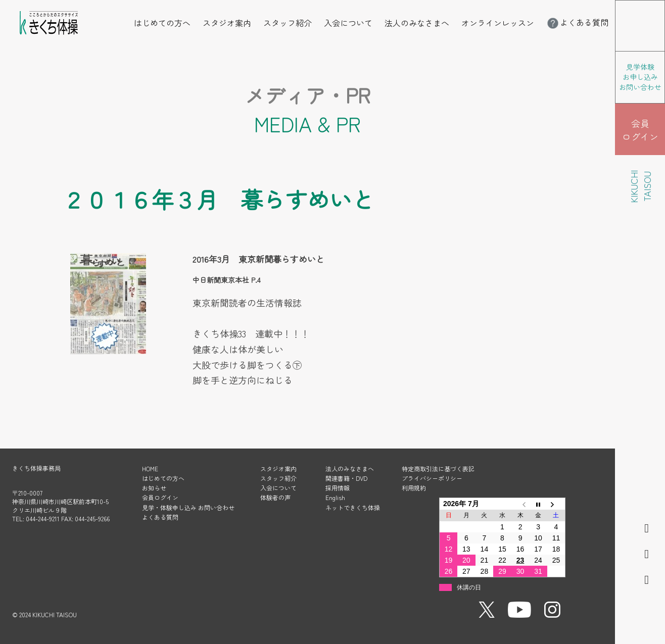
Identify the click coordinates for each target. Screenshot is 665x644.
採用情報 (338, 488)
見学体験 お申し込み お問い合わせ (640, 77)
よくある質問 (577, 22)
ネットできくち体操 (353, 507)
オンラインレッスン (498, 23)
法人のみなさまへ (417, 23)
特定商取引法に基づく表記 (438, 468)
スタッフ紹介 (288, 23)
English (335, 497)
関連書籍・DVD (346, 478)
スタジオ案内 (227, 23)
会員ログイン (160, 497)
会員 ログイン (640, 130)
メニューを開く (665, 7)
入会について (348, 23)
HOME (150, 468)
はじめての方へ (162, 23)
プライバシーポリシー (432, 478)
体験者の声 (275, 497)
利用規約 (414, 488)
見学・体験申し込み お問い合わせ (188, 507)
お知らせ (154, 488)
